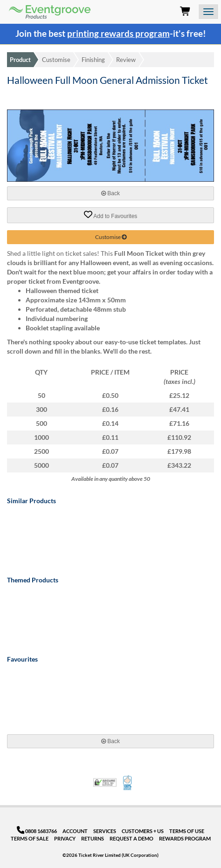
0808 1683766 (37, 831)
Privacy (65, 838)
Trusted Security (105, 783)
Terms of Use (187, 831)
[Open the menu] (208, 12)
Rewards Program (185, 838)
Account (75, 831)
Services (105, 831)
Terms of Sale (30, 838)
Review (126, 60)
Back (110, 193)
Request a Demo (131, 838)
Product (20, 60)
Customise (56, 60)
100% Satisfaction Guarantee (128, 783)
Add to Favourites (111, 215)
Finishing (93, 60)
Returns (93, 838)
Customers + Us (143, 831)
